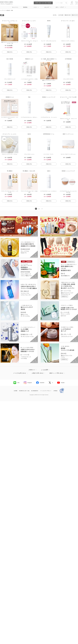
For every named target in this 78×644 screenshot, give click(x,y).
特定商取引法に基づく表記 (24, 391)
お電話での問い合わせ (38, 373)
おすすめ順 (61, 15)
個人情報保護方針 (35, 391)
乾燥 (12, 10)
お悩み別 (8, 10)
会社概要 (16, 391)
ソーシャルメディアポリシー (46, 391)
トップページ (3, 10)
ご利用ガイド (32, 370)
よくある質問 (45, 370)
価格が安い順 (67, 15)
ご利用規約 (55, 391)
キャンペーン (15, 7)
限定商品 (25, 7)
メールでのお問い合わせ (20, 373)
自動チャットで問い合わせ (56, 373)
